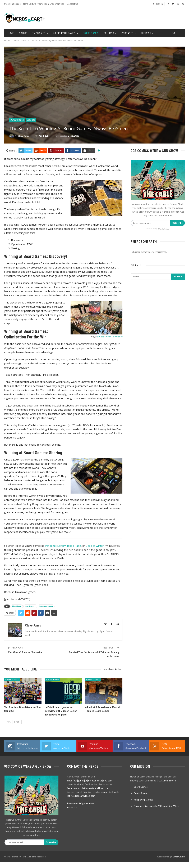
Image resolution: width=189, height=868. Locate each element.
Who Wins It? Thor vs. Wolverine (25, 652)
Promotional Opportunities (81, 803)
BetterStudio (179, 857)
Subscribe (178, 223)
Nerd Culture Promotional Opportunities (44, 4)
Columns (109, 33)
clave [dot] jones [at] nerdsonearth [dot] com (90, 781)
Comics (23, 33)
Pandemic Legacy (55, 546)
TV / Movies (39, 33)
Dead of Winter (95, 546)
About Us (72, 807)
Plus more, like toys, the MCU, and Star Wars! (156, 806)
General (31, 120)
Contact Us (72, 4)
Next (17, 722)
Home (11, 33)
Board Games (91, 33)
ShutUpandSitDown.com (110, 337)
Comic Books (140, 793)
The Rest (146, 33)
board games (30, 606)
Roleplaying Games (64, 33)
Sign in (158, 4)
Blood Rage (74, 546)
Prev (8, 722)
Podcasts (127, 33)
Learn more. (170, 781)
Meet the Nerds (12, 4)
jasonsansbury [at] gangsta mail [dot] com (88, 788)
